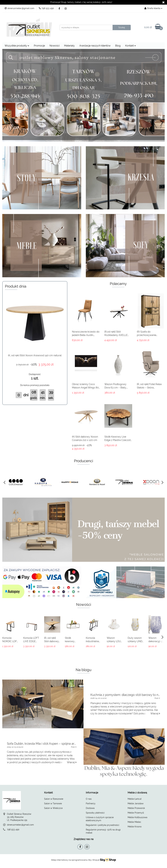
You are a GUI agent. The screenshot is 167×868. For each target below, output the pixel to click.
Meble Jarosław (136, 803)
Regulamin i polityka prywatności (102, 825)
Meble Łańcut (135, 799)
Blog (118, 46)
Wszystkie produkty (17, 46)
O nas (89, 799)
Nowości (55, 46)
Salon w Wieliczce (53, 808)
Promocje (39, 46)
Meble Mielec (134, 822)
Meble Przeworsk (136, 808)
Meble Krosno (135, 827)
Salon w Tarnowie (53, 803)
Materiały (69, 46)
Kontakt (131, 46)
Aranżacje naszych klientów (95, 46)
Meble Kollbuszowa (137, 817)
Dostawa (90, 808)
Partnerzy (91, 803)
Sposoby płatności (95, 813)
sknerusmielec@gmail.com (20, 825)
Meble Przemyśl (136, 813)
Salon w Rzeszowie (54, 799)
